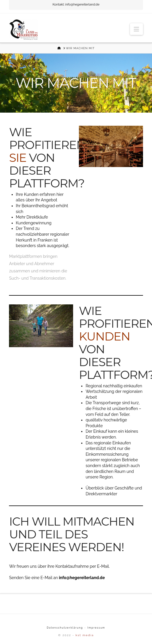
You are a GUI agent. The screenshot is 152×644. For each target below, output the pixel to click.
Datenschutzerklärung (65, 628)
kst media (85, 635)
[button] (136, 29)
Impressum (96, 628)
